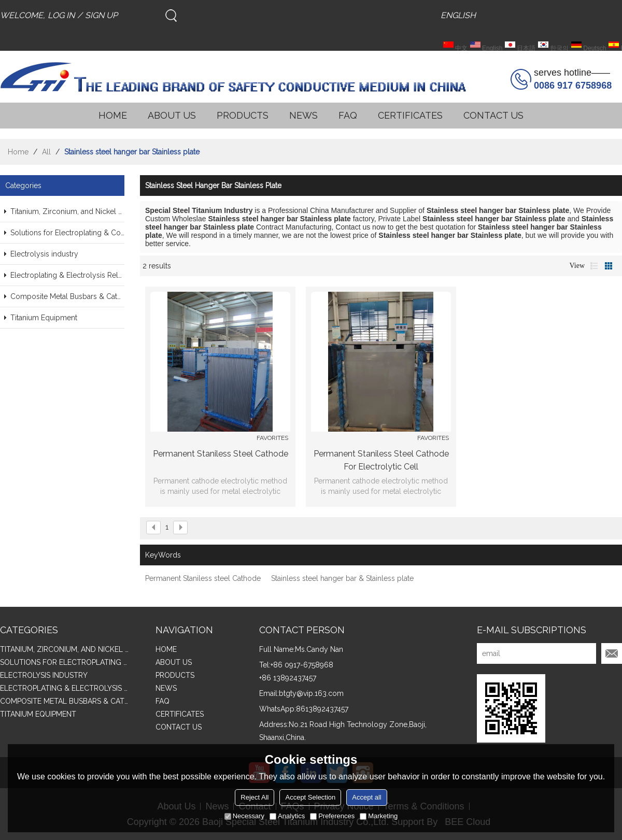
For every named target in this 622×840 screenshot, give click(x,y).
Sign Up (101, 15)
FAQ (348, 115)
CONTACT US (493, 115)
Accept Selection (310, 797)
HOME (113, 115)
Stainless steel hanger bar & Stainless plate (342, 578)
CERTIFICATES (410, 115)
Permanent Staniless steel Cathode (221, 454)
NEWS (303, 115)
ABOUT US (172, 115)
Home (18, 152)
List (594, 266)
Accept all (366, 797)
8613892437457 (322, 709)
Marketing (379, 816)
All (46, 152)
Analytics (287, 816)
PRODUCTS (243, 115)
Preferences (332, 816)
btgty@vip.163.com (311, 693)
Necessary (244, 816)
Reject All (255, 797)
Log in (61, 15)
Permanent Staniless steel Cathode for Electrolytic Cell (381, 460)
